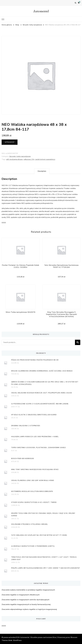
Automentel (41, 11)
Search (78, 342)
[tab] (42, 171)
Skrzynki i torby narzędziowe (20, 156)
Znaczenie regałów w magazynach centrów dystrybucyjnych (25, 600)
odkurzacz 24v (29, 159)
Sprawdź (10, 142)
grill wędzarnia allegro (15, 159)
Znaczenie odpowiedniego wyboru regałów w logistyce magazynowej (29, 609)
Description (42, 171)
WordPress (17, 640)
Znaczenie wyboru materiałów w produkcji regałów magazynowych (28, 590)
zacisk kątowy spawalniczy (45, 159)
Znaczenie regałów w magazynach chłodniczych (21, 595)
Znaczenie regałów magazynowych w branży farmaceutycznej (26, 604)
